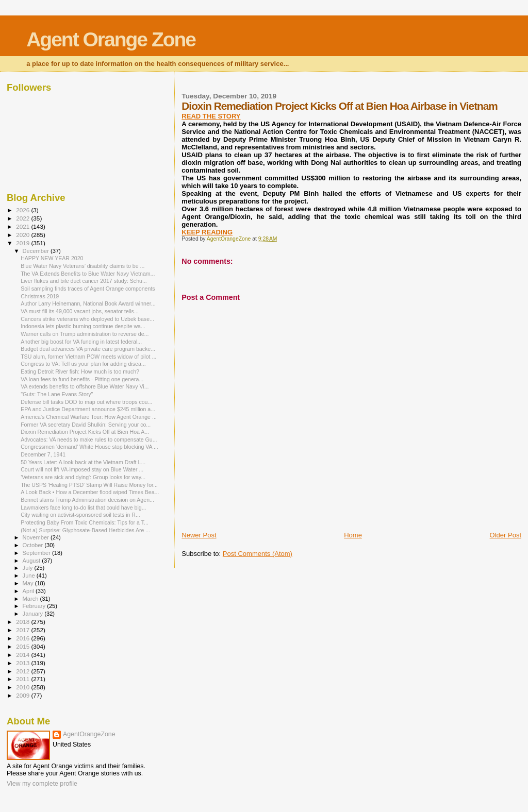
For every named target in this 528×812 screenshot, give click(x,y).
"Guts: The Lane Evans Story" (57, 394)
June (30, 576)
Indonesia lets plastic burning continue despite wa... (83, 326)
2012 (23, 671)
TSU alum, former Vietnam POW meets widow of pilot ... (88, 357)
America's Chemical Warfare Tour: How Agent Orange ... (89, 417)
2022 (23, 218)
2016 (23, 638)
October (34, 545)
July (29, 568)
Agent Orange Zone (111, 39)
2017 (23, 630)
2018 (23, 622)
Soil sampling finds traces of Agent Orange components (88, 289)
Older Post (506, 535)
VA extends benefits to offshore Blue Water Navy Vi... (85, 386)
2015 (23, 646)
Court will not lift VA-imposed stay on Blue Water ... (82, 469)
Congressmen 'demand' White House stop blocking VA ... (89, 447)
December (37, 251)
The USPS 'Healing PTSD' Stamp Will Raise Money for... (89, 485)
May (29, 583)
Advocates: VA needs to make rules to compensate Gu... (89, 439)
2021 (23, 226)
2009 (23, 695)
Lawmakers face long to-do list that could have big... (83, 508)
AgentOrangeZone (89, 734)
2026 (23, 210)
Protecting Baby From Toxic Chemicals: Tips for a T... (85, 522)
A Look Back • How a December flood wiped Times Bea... (90, 492)
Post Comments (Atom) (258, 554)
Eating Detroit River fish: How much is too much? (80, 371)
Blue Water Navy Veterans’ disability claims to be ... (82, 266)
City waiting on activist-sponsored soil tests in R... (80, 515)
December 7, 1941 (43, 454)
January (34, 614)
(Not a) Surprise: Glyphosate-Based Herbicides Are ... (85, 530)
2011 (23, 679)
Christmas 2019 (40, 296)
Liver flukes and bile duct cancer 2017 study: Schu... (84, 281)
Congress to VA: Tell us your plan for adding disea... (83, 364)
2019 (23, 243)
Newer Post (199, 535)
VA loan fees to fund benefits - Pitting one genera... (82, 379)
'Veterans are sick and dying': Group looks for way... (83, 477)
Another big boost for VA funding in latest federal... (81, 342)
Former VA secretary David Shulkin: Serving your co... (86, 425)
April (29, 591)
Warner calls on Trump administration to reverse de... (85, 334)
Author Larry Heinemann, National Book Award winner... (88, 303)
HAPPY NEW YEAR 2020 (52, 258)
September (38, 553)
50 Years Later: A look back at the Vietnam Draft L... (83, 462)
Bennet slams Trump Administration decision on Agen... (87, 500)
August (32, 561)
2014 (23, 655)
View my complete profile (42, 784)
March (31, 599)
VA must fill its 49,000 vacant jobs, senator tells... (80, 311)
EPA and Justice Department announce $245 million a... (88, 409)
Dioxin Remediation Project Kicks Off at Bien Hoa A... (85, 432)
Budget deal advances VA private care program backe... (88, 349)
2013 (23, 663)
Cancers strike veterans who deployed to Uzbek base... (87, 319)
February (35, 606)
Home (353, 535)
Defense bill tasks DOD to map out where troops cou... (86, 402)
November (37, 537)
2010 (23, 687)
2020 (23, 235)
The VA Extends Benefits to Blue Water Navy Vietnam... (88, 274)
